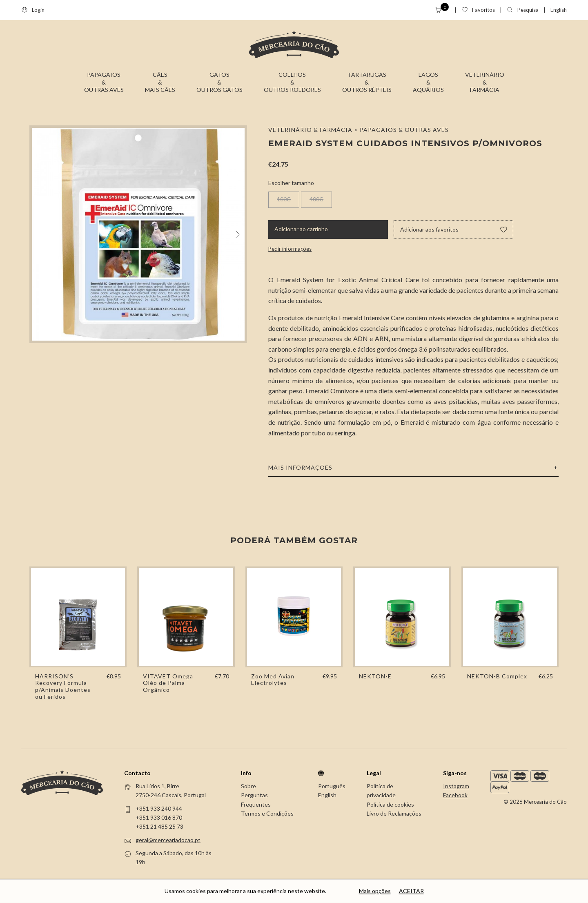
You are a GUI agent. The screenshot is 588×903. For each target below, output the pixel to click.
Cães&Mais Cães (160, 82)
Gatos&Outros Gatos (219, 82)
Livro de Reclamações (394, 813)
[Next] (237, 234)
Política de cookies (390, 804)
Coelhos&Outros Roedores (292, 82)
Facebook (455, 795)
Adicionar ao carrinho (301, 229)
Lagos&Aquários (428, 82)
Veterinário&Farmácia (485, 82)
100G (284, 199)
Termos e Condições (267, 813)
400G (316, 199)
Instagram (456, 786)
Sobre (248, 786)
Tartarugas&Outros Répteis (367, 82)
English (559, 10)
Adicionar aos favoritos (453, 229)
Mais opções (375, 892)
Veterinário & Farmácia (310, 130)
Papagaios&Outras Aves (104, 82)
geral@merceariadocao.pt (168, 840)
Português (332, 786)
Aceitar (411, 892)
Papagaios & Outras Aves (404, 130)
